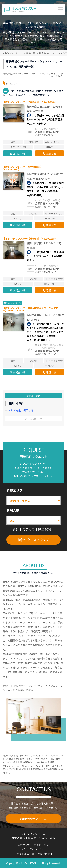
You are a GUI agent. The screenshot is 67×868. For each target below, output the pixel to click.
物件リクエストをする (34, 540)
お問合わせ (19, 153)
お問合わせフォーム (33, 819)
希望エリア (14, 490)
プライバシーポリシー (33, 849)
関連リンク (24, 845)
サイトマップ (41, 845)
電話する (51, 153)
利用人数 (13, 510)
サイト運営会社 (26, 854)
